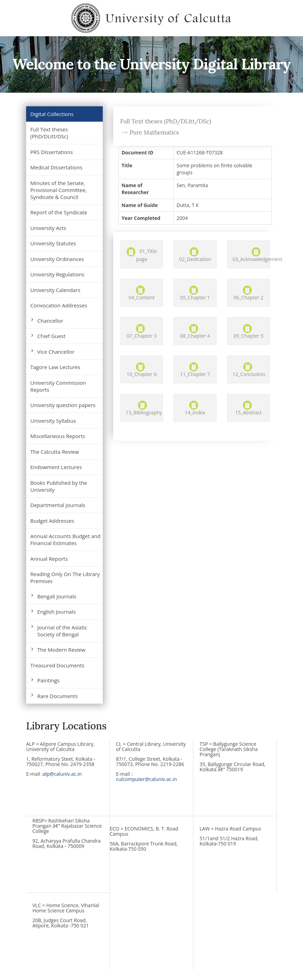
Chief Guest (51, 336)
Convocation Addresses (59, 305)
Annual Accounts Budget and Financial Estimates (65, 539)
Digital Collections (52, 114)
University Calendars (55, 290)
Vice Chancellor (56, 352)
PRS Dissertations (52, 152)
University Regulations (57, 274)
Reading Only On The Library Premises (65, 577)
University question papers (63, 405)
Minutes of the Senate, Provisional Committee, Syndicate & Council (59, 190)
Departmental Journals (58, 505)
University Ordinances (57, 259)
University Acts (48, 228)
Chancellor (50, 321)
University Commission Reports (58, 386)
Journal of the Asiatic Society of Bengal (62, 631)
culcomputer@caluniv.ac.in (146, 779)
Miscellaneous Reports (58, 436)
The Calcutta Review (55, 452)
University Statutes (53, 243)
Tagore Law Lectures (55, 367)
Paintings (48, 680)
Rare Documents (57, 696)
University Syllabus (53, 421)
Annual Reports (49, 559)
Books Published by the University (59, 486)
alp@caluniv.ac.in (62, 774)
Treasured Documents (57, 665)
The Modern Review (61, 650)
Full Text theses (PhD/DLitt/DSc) (49, 133)
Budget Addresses (52, 521)
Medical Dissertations (56, 167)
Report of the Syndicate (59, 212)
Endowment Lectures (56, 467)
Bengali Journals (57, 596)
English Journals (56, 612)
